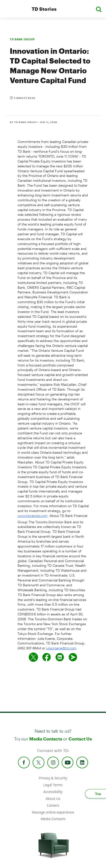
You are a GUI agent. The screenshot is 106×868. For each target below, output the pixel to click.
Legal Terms (53, 785)
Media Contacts (46, 739)
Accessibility (53, 792)
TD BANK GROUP (22, 39)
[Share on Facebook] (47, 657)
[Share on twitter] (33, 657)
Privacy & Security (53, 778)
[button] (99, 9)
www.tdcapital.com (33, 516)
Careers (53, 805)
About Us (53, 798)
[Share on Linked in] (60, 657)
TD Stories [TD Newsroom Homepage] (44, 9)
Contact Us (80, 739)
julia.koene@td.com (61, 648)
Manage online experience (53, 812)
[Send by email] (73, 657)
